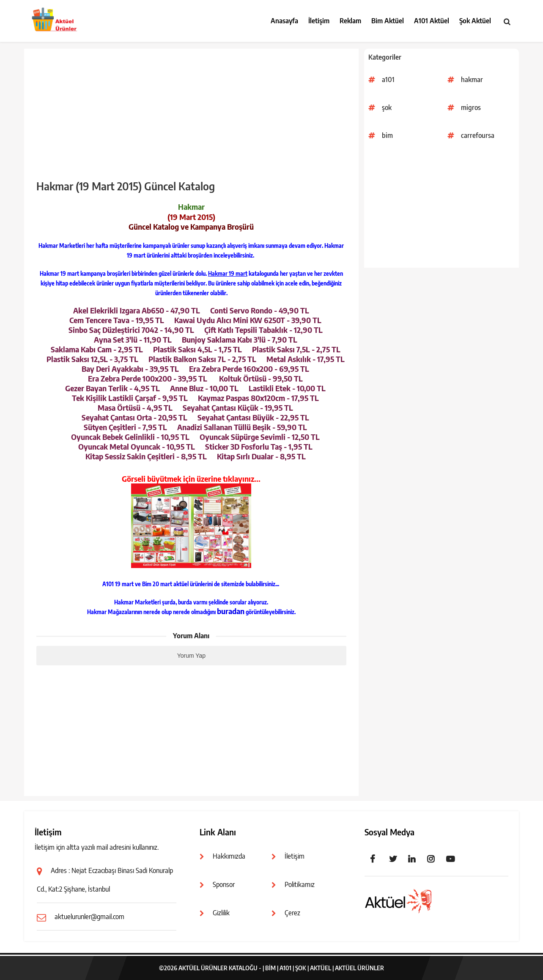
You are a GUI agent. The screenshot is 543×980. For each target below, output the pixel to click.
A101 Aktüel (432, 21)
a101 (388, 80)
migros (471, 107)
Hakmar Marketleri (62, 246)
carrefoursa (478, 135)
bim (387, 135)
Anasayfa (284, 21)
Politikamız (300, 884)
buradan (231, 611)
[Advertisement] (442, 209)
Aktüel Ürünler (359, 968)
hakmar (472, 80)
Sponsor (224, 884)
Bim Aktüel (388, 21)
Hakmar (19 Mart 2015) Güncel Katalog (126, 186)
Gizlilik (221, 913)
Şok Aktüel (475, 21)
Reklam (350, 21)
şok (387, 107)
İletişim (319, 21)
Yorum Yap (191, 656)
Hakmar (334, 246)
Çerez (292, 913)
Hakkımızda (229, 856)
